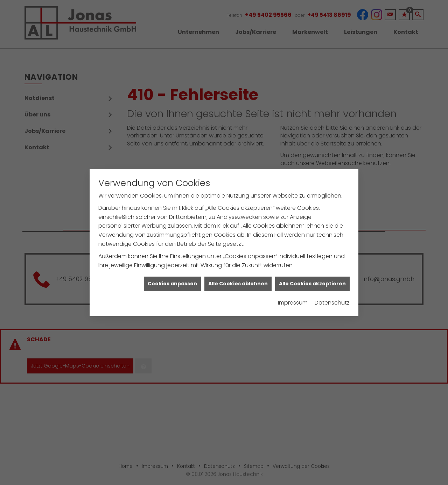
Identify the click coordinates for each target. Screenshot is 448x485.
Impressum (293, 298)
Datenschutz (332, 298)
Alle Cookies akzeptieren (312, 279)
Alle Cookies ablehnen (238, 279)
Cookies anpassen (172, 279)
